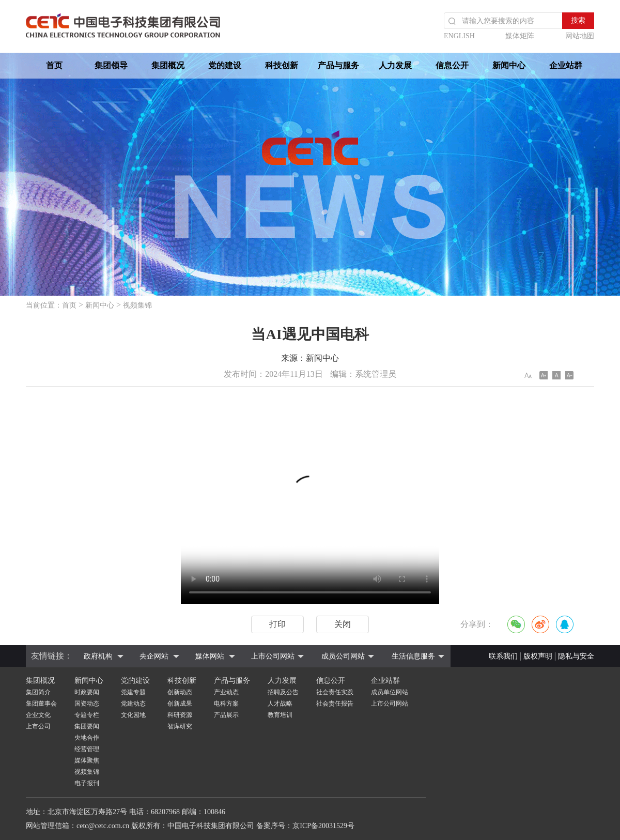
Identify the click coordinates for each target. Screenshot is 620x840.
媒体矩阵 (520, 36)
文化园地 (133, 715)
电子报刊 (87, 783)
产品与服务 (338, 65)
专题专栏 (87, 715)
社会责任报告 (335, 704)
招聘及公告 (283, 692)
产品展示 (226, 715)
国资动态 (87, 704)
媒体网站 (210, 656)
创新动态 (180, 692)
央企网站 (154, 656)
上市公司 (38, 726)
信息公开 (452, 65)
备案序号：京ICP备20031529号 (305, 826)
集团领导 (111, 65)
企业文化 (38, 715)
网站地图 (580, 36)
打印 (277, 624)
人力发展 (395, 65)
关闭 (343, 624)
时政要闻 (87, 692)
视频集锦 (137, 305)
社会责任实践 (335, 692)
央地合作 (87, 738)
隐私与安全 (576, 656)
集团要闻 (87, 726)
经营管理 (87, 749)
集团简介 (38, 692)
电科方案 (226, 704)
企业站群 (566, 65)
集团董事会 (41, 704)
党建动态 (133, 704)
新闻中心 (509, 65)
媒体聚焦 (87, 760)
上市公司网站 (273, 656)
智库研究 (180, 726)
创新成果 (180, 704)
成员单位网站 (390, 692)
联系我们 (503, 656)
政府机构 (98, 656)
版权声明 (538, 656)
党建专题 (133, 692)
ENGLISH (459, 36)
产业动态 (226, 692)
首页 (54, 65)
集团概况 (168, 65)
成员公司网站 (343, 656)
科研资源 (180, 715)
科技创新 (282, 65)
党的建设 (225, 65)
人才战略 (280, 704)
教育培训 (280, 715)
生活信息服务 (413, 656)
